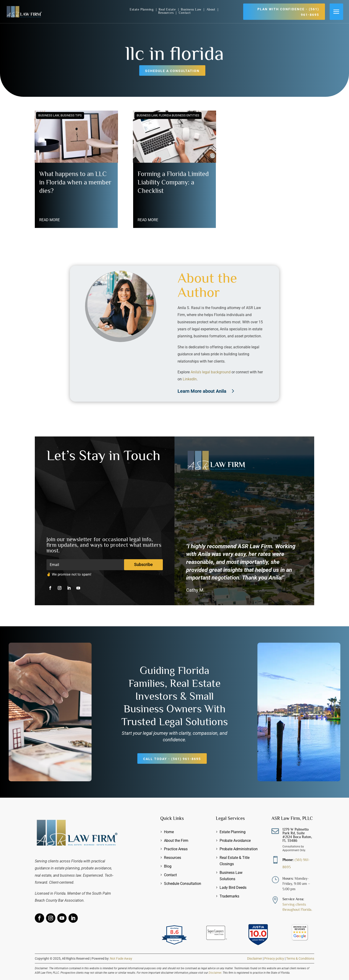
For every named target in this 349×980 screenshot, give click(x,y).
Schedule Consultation (183, 884)
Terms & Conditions (300, 958)
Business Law (192, 9)
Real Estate (168, 9)
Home (169, 832)
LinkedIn (190, 379)
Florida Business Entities (179, 115)
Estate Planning (142, 9)
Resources (166, 13)
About (211, 9)
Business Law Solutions (231, 876)
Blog (168, 866)
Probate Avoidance (235, 841)
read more (50, 220)
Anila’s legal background (211, 372)
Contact (185, 13)
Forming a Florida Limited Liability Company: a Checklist (173, 182)
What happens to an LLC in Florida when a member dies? (75, 182)
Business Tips (71, 115)
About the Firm (176, 841)
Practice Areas (176, 849)
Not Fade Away (121, 958)
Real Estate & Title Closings (235, 861)
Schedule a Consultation (172, 71)
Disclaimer (255, 958)
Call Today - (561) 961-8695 (172, 759)
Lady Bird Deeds (233, 888)
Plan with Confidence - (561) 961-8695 (288, 12)
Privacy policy (274, 958)
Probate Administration (239, 849)
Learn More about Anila (202, 391)
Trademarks (229, 896)
